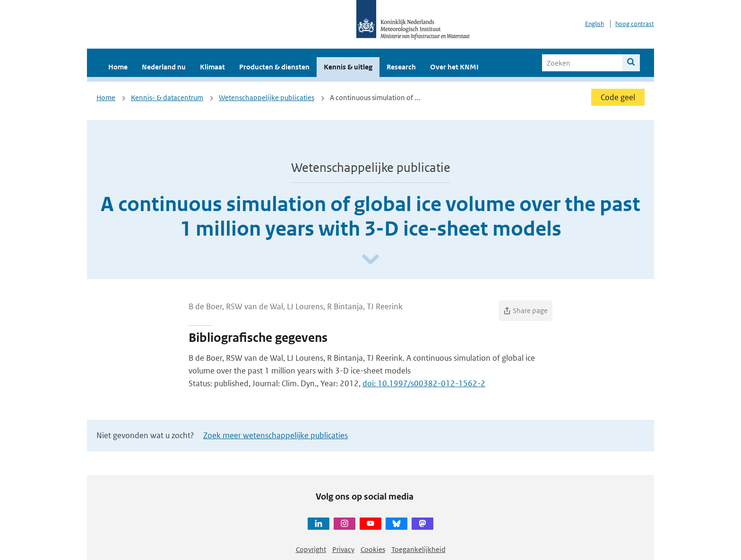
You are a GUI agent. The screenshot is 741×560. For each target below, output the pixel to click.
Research (401, 67)
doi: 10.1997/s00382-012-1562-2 (424, 383)
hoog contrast (635, 24)
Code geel (618, 97)
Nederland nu (164, 67)
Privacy (343, 549)
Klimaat (212, 67)
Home (118, 67)
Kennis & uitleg (348, 67)
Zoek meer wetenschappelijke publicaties (276, 435)
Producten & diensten (274, 67)
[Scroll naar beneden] (370, 260)
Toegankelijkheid (418, 549)
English (595, 24)
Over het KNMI (454, 67)
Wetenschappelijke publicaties (267, 98)
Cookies (373, 549)
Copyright (311, 549)
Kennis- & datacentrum (167, 98)
